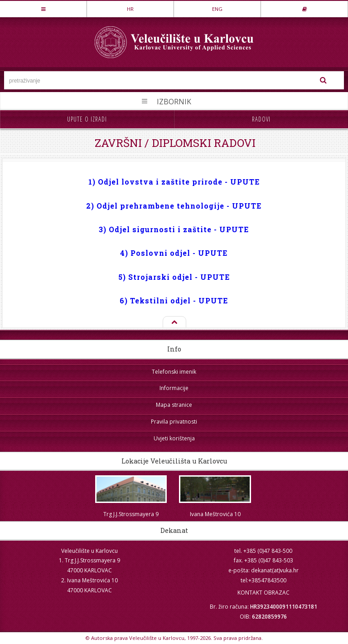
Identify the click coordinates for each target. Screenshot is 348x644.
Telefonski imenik (174, 372)
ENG (217, 9)
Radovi (261, 119)
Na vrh (174, 322)
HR (130, 9)
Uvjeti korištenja (174, 438)
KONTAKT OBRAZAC (263, 593)
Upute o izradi (87, 119)
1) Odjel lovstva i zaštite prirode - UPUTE (174, 182)
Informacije (174, 388)
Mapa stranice (174, 405)
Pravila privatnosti (174, 422)
